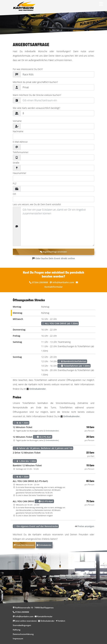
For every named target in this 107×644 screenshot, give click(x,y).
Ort (14, 194)
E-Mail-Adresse (20, 142)
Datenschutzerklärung (23, 634)
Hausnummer (19, 173)
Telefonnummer (21, 152)
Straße (16, 163)
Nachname (18, 131)
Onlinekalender (44, 545)
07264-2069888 (40, 282)
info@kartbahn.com (63, 282)
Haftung (17, 630)
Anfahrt (62, 621)
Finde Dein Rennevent (24, 545)
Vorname (17, 121)
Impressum (18, 639)
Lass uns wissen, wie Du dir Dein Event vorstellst (37, 204)
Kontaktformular (54, 287)
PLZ (15, 183)
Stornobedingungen (22, 625)
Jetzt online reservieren (26, 621)
